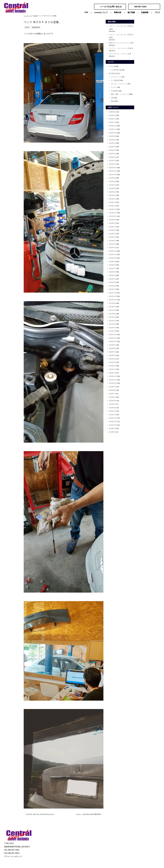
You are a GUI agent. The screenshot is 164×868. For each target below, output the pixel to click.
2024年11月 (113, 171)
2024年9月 (112, 178)
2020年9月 (112, 345)
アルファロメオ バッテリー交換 (120, 54)
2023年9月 (112, 220)
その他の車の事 (116, 70)
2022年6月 (112, 272)
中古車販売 (115, 91)
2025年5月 (112, 150)
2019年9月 (112, 387)
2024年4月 (112, 195)
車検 (112, 101)
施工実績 (131, 12)
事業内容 (118, 12)
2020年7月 (112, 352)
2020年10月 (113, 341)
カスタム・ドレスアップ (119, 84)
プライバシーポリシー (13, 856)
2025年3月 (112, 157)
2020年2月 (112, 369)
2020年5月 (112, 359)
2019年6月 (112, 397)
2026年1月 (112, 122)
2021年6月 (112, 314)
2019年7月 (112, 394)
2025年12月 (113, 126)
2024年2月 (112, 202)
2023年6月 (112, 230)
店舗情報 (145, 12)
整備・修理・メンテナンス (120, 94)
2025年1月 (112, 164)
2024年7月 (112, 185)
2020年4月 (112, 362)
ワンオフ (114, 87)
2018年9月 (112, 428)
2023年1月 (112, 248)
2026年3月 (112, 115)
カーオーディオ (116, 77)
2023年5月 (112, 234)
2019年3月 (112, 408)
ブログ (157, 12)
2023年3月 (112, 241)
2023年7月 (112, 227)
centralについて (101, 12)
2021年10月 (113, 300)
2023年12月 (113, 209)
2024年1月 (112, 206)
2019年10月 (113, 383)
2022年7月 (112, 268)
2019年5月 (112, 401)
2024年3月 (112, 199)
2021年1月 (112, 331)
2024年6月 (112, 188)
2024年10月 (113, 174)
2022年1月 (112, 289)
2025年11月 (113, 129)
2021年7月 (112, 310)
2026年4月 (112, 112)
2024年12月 (113, 168)
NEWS (36, 16)
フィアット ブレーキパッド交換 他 (121, 48)
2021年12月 (113, 293)
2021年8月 (112, 307)
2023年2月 (112, 244)
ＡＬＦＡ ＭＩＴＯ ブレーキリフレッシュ (40, 814)
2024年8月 (112, 181)
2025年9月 (112, 136)
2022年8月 (112, 265)
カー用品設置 (115, 80)
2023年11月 (113, 213)
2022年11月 (113, 254)
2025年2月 (112, 161)
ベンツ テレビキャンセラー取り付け (88, 814)
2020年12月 (113, 334)
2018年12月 (113, 418)
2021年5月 (112, 317)
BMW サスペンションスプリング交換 (121, 43)
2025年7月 (112, 143)
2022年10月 (113, 258)
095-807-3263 (140, 7)
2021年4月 (112, 321)
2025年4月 (112, 154)
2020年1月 (112, 373)
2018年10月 (113, 425)
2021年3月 (112, 324)
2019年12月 (113, 376)
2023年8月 (112, 223)
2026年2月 (112, 119)
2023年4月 (112, 237)
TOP (86, 12)
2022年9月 (112, 261)
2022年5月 (112, 275)
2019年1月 (112, 415)
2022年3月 (112, 282)
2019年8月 (112, 390)
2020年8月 (112, 348)
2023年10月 (113, 216)
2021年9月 (112, 303)
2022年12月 (113, 251)
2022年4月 (112, 279)
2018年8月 (112, 432)
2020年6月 (112, 355)
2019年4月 (112, 404)
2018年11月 (113, 421)
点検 (112, 98)
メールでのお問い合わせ (111, 7)
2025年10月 (113, 133)
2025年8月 (112, 140)
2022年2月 (112, 286)
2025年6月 (112, 147)
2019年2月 (112, 411)
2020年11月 (113, 338)
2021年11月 (113, 296)
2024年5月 (112, 192)
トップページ (28, 16)
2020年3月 (112, 366)
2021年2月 (112, 328)
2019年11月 (113, 380)
